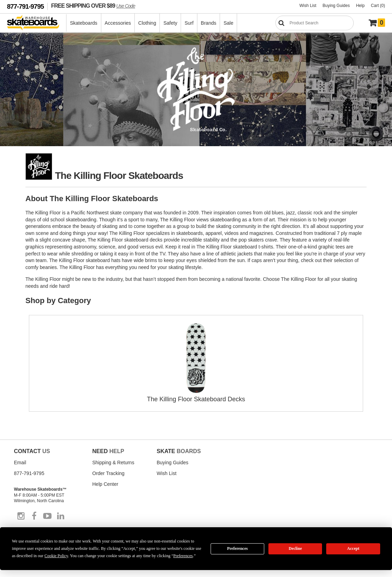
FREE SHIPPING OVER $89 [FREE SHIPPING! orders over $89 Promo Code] (93, 6)
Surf (189, 23)
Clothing (147, 23)
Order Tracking (108, 473)
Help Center (105, 484)
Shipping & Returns (113, 463)
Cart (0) (378, 6)
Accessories (118, 23)
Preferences (237, 548)
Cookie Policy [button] (56, 556)
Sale (228, 23)
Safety (170, 23)
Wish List (308, 6)
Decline (295, 548)
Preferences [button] (183, 556)
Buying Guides (336, 6)
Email (20, 463)
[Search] (315, 23)
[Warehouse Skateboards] (37, 23)
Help (360, 6)
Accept (353, 548)
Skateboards (84, 23)
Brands (209, 23)
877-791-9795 (25, 6)
